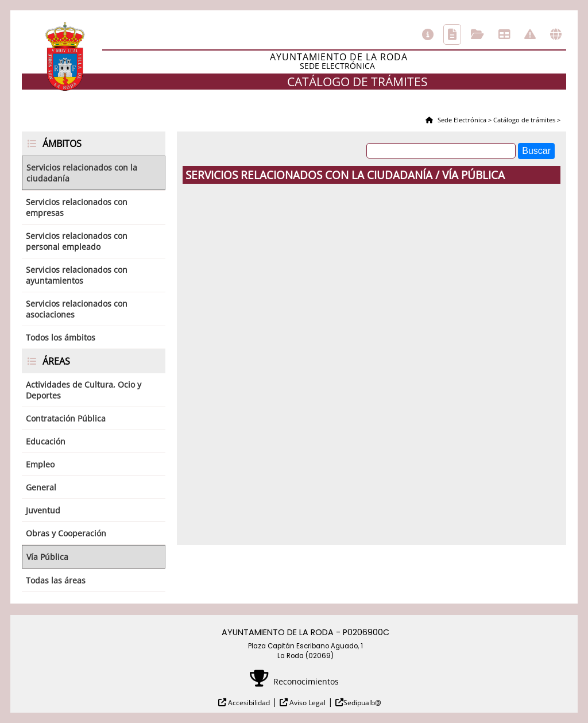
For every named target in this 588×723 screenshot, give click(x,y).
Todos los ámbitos (61, 337)
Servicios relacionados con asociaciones (77, 309)
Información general (428, 34)
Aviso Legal (307, 703)
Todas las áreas (56, 580)
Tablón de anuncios (504, 34)
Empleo (40, 464)
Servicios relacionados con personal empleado (77, 241)
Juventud (43, 510)
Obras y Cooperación (66, 533)
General (41, 487)
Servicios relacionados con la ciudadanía (82, 173)
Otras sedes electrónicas (556, 34)
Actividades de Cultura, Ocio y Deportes (84, 390)
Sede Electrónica (461, 120)
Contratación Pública (66, 418)
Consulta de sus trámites (477, 34)
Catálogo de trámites (452, 34)
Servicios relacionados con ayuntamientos (77, 275)
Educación (46, 441)
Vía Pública (47, 557)
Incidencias (530, 34)
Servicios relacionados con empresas (77, 207)
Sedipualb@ (362, 703)
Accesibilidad (248, 703)
